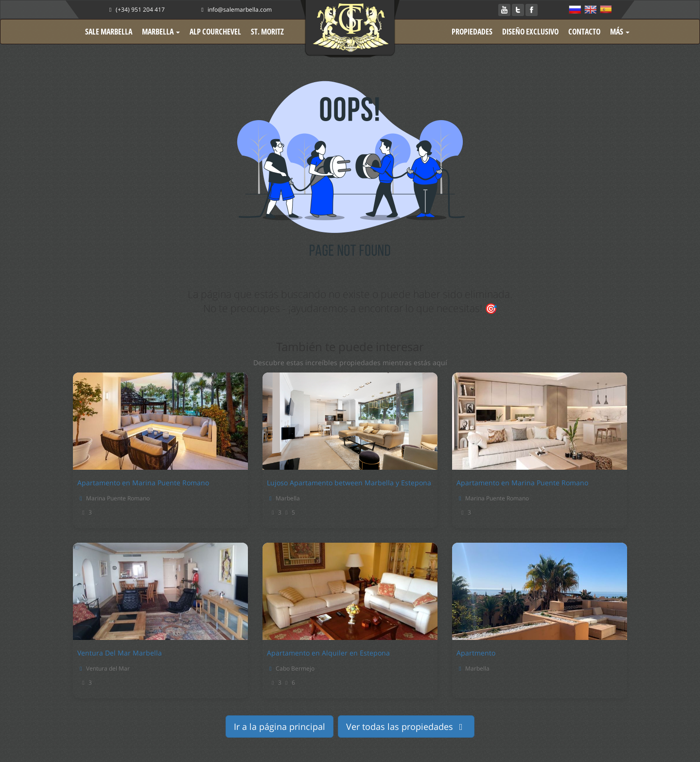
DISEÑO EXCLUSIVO (530, 32)
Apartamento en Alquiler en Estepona (328, 653)
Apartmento (476, 653)
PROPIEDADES (472, 32)
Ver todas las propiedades (406, 727)
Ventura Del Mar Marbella (120, 653)
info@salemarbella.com (235, 9)
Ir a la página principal (280, 727)
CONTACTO (584, 32)
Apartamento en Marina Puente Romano (143, 483)
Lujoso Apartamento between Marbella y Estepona (349, 483)
